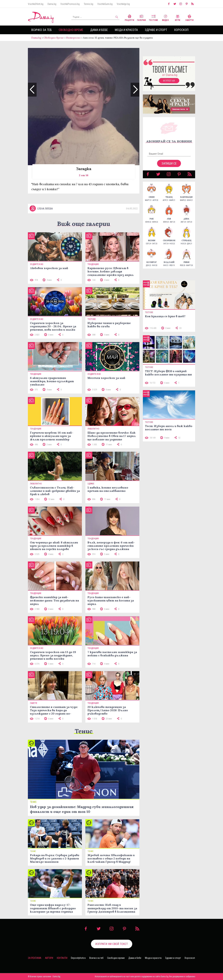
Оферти (189, 17)
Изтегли (169, 81)
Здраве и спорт (156, 30)
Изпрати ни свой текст (112, 944)
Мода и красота (126, 30)
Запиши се (169, 163)
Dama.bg (52, 4)
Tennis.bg (89, 4)
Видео (165, 17)
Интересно (73, 38)
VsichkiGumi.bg (105, 4)
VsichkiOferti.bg (36, 4)
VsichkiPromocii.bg (70, 4)
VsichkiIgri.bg (123, 4)
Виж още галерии (84, 224)
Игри (178, 17)
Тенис (84, 731)
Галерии (141, 17)
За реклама (35, 958)
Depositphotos (78, 958)
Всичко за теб (42, 30)
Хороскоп (181, 30)
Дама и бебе (99, 30)
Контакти (62, 958)
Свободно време (71, 30)
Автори (49, 958)
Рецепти (129, 17)
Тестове (153, 17)
